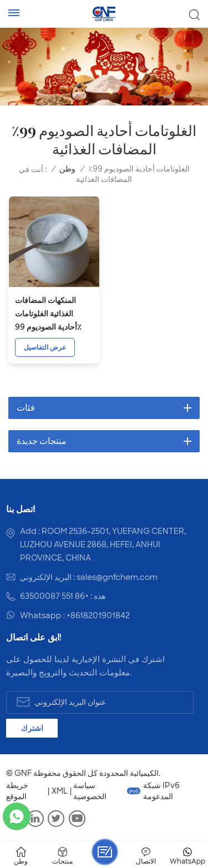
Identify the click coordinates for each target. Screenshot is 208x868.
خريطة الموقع (17, 791)
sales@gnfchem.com (117, 577)
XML (60, 791)
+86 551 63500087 (54, 596)
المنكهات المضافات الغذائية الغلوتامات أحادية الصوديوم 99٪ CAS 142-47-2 (48, 314)
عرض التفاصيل (45, 347)
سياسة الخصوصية (90, 791)
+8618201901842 (98, 615)
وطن (67, 169)
